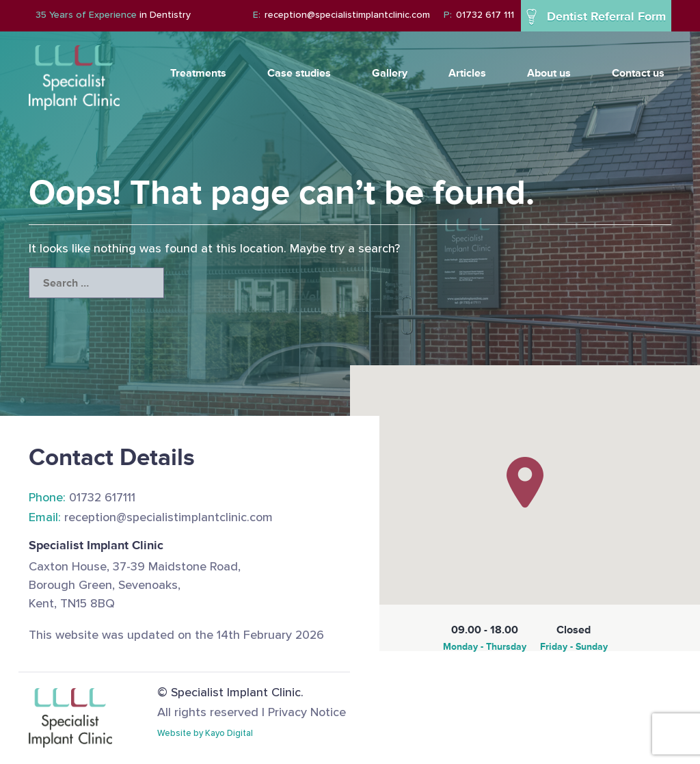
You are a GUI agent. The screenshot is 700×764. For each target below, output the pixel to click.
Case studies (299, 73)
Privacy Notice (307, 712)
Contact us (638, 73)
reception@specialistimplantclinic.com (341, 15)
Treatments (198, 73)
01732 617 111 (479, 15)
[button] (525, 483)
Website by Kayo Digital (205, 733)
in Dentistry (113, 15)
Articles (467, 73)
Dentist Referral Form (596, 17)
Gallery (390, 73)
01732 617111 (82, 497)
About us (549, 73)
